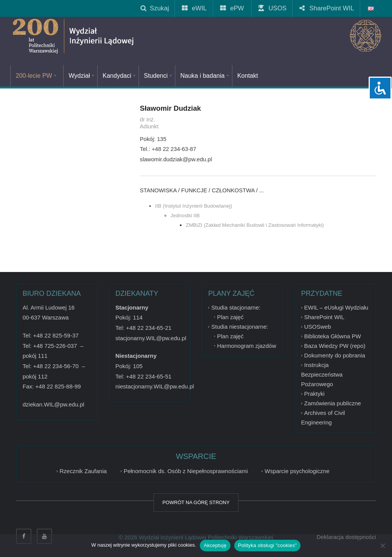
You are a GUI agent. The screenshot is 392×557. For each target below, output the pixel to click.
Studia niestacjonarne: (240, 327)
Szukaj (155, 8)
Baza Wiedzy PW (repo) (335, 346)
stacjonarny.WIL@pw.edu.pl (151, 338)
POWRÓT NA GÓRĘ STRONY (196, 502)
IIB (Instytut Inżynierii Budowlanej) (194, 206)
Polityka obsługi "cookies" (268, 545)
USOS (273, 8)
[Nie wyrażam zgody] (382, 546)
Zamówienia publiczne (333, 403)
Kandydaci (120, 76)
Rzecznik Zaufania (83, 471)
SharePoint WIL (327, 8)
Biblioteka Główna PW (333, 336)
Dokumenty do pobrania (335, 355)
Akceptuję (215, 545)
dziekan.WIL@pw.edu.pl (53, 404)
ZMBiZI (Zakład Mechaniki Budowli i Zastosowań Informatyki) (255, 225)
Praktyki (314, 394)
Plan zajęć (230, 317)
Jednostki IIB (185, 215)
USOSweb (318, 327)
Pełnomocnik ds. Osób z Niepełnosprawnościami (186, 471)
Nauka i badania (205, 76)
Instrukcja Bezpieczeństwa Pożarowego (322, 374)
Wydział (82, 76)
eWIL (195, 8)
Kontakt (248, 76)
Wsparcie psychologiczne (297, 471)
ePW (232, 8)
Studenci (159, 76)
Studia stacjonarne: (236, 307)
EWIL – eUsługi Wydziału (336, 307)
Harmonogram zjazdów (247, 346)
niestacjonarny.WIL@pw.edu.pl (155, 386)
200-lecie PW (37, 76)
